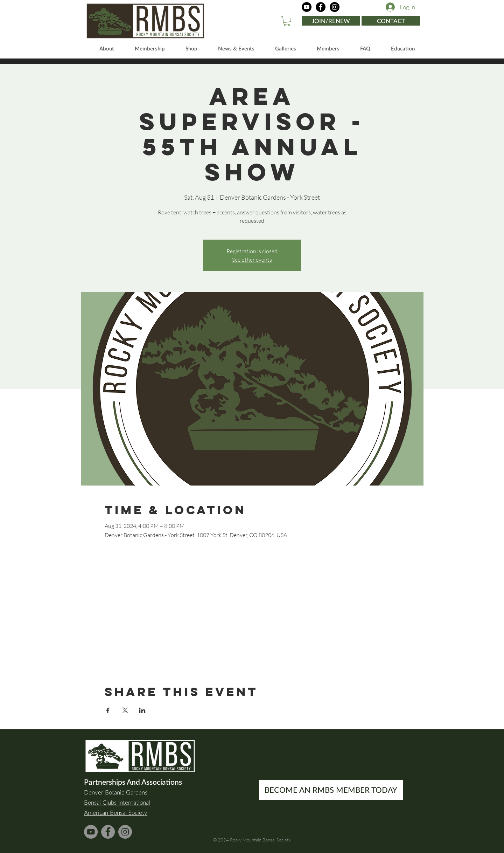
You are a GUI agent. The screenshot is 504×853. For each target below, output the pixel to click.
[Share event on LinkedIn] (142, 710)
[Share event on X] (125, 710)
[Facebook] (321, 7)
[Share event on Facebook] (108, 710)
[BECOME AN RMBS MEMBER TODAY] (331, 790)
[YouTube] (307, 7)
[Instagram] (335, 7)
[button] (287, 21)
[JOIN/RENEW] (331, 21)
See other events (252, 260)
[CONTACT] (391, 21)
